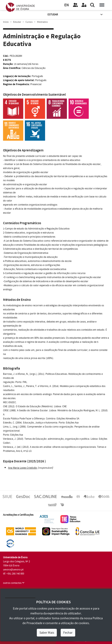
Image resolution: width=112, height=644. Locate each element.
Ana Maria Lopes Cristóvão (23, 468)
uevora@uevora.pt (13, 570)
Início (6, 22)
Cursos (29, 22)
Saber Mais (47, 633)
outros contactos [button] (14, 583)
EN (67, 5)
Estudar (75, 15)
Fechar (68, 633)
